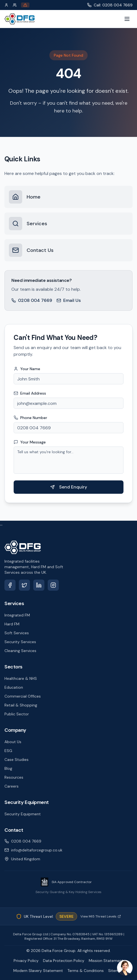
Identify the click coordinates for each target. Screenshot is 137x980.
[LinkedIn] (39, 585)
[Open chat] (125, 968)
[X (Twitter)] (24, 585)
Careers (12, 786)
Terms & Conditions (86, 971)
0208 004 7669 (32, 300)
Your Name (28, 369)
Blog (8, 768)
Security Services (20, 642)
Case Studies (17, 760)
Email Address (31, 393)
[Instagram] (53, 585)
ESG (8, 751)
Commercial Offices (23, 696)
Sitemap (116, 971)
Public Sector (17, 714)
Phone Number (32, 418)
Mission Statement (106, 961)
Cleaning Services (20, 651)
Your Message (31, 442)
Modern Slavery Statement (38, 971)
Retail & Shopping (21, 705)
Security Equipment (23, 814)
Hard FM (12, 624)
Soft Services (17, 633)
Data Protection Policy (64, 961)
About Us (13, 742)
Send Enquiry (70, 487)
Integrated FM (17, 615)
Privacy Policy (26, 961)
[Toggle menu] (127, 19)
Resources (14, 777)
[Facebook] (10, 585)
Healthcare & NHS (21, 678)
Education (14, 687)
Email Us (69, 300)
